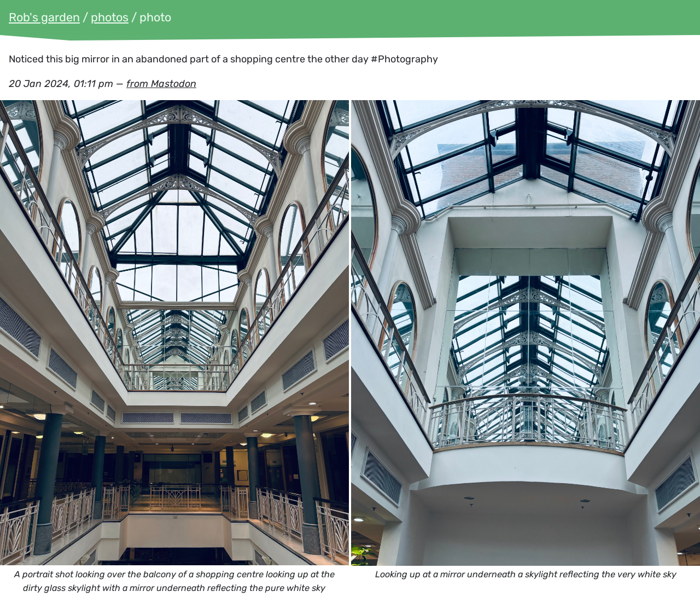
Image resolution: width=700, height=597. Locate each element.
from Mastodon (161, 84)
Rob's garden (44, 17)
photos (110, 17)
